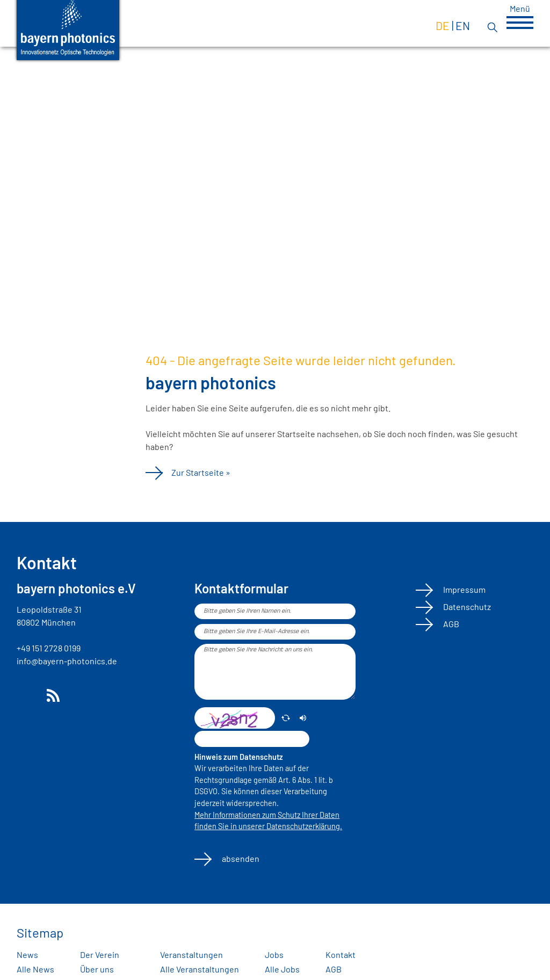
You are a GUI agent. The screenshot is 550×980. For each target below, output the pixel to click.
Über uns (97, 969)
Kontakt (341, 954)
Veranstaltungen (191, 954)
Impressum (464, 589)
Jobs (274, 954)
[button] (520, 23)
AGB (450, 624)
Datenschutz (466, 607)
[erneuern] (286, 718)
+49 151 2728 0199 (49, 648)
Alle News (35, 969)
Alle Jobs (282, 969)
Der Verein (100, 954)
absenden (240, 858)
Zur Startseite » (201, 472)
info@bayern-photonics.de (67, 661)
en (463, 26)
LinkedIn (25, 695)
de (443, 26)
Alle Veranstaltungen (200, 969)
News (27, 954)
